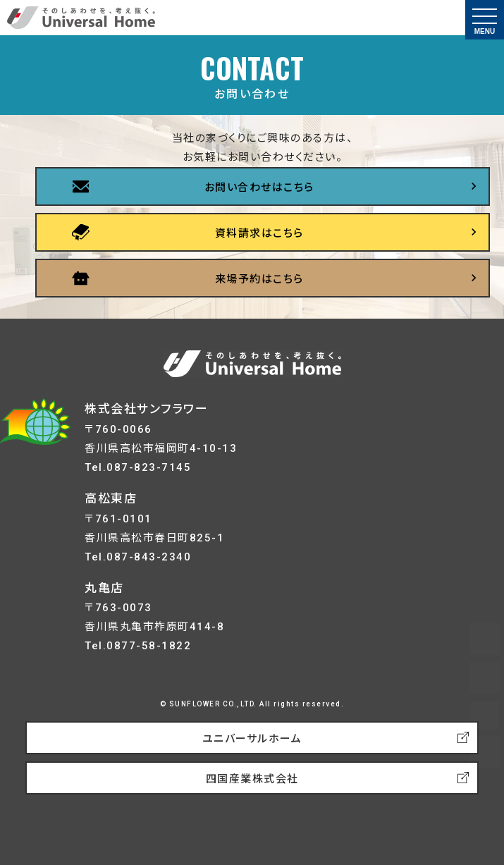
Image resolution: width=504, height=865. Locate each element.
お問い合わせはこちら (259, 188)
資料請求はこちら (259, 233)
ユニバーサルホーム (252, 739)
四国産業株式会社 (252, 779)
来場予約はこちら (259, 279)
